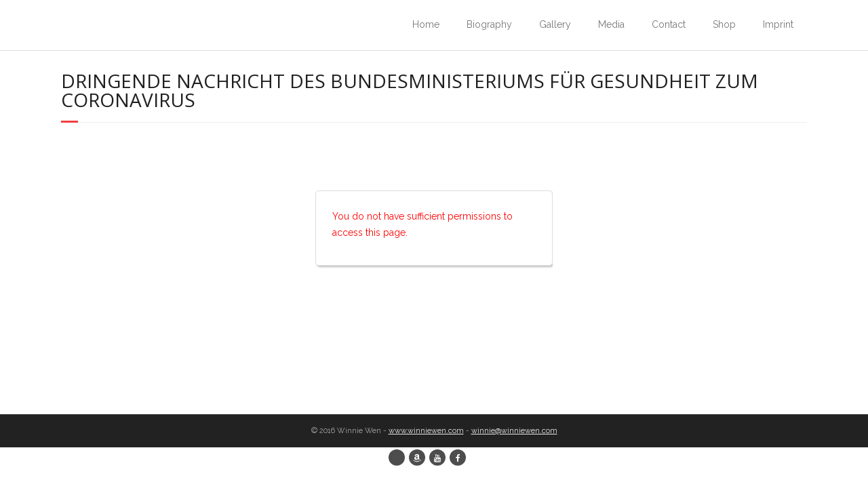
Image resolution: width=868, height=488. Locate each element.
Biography (489, 24)
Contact (669, 24)
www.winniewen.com (426, 431)
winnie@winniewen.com (514, 431)
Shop (724, 24)
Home (426, 24)
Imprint (778, 24)
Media (611, 24)
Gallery (555, 24)
